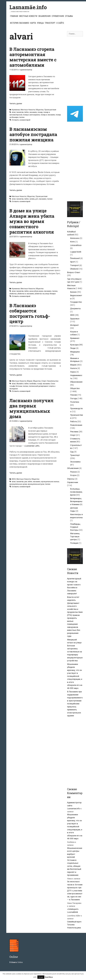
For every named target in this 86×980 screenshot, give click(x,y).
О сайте (60, 23)
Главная (14, 16)
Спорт (44, 381)
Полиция (74, 543)
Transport (75, 265)
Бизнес (73, 292)
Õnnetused (75, 258)
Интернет (74, 325)
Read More (49, 977)
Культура (74, 345)
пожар (40, 112)
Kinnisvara (75, 238)
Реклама (74, 432)
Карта (33, 23)
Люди (73, 348)
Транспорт (50, 23)
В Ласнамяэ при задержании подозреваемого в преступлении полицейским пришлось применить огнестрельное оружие (75, 704)
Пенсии (74, 395)
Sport (73, 262)
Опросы (71, 479)
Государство (76, 302)
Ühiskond (74, 269)
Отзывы (69, 16)
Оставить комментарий (21, 120)
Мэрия (29, 381)
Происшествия (50, 110)
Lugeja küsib (76, 252)
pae (26, 482)
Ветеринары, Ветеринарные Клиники (76, 501)
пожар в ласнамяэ (48, 115)
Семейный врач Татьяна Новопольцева (74, 925)
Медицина (75, 352)
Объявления (44, 16)
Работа (73, 421)
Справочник (58, 16)
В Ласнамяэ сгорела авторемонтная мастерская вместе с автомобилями (33, 57)
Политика (75, 402)
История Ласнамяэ (20, 23)
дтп (37, 199)
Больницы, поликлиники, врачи (76, 492)
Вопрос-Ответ (74, 272)
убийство (13, 294)
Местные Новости (28, 16)
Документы (75, 308)
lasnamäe (20, 112)
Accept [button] (41, 977)
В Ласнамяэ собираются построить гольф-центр (30, 313)
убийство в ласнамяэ (26, 294)
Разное (73, 472)
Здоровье (75, 319)
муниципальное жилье (50, 482)
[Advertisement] (75, 71)
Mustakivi (20, 384)
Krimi (72, 242)
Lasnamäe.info (28, 7)
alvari (14, 112)
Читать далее (16, 103)
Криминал (16, 110)
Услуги (73, 475)
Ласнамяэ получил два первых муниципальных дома (31, 408)
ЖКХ (14, 479)
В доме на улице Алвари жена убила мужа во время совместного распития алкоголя (32, 221)
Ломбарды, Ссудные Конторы (75, 527)
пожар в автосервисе (31, 115)
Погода (74, 398)
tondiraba (33, 384)
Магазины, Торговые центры (75, 536)
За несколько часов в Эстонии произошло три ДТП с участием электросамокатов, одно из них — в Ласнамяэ (75, 891)
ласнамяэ (33, 112)
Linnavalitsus (76, 245)
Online (16, 962)
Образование (76, 382)
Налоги (74, 368)
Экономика (75, 462)
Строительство (53, 381)
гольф (39, 384)
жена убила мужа (36, 291)
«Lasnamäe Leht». (32, 446)
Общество (40, 110)
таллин (22, 117)
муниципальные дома (18, 484)
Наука (73, 372)
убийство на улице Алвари (45, 294)
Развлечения (76, 425)
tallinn (27, 112)
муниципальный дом (36, 484)
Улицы (40, 23)
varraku (32, 199)
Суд (72, 452)
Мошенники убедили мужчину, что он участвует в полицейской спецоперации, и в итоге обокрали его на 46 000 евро (75, 676)
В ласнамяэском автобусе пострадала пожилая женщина (33, 134)
